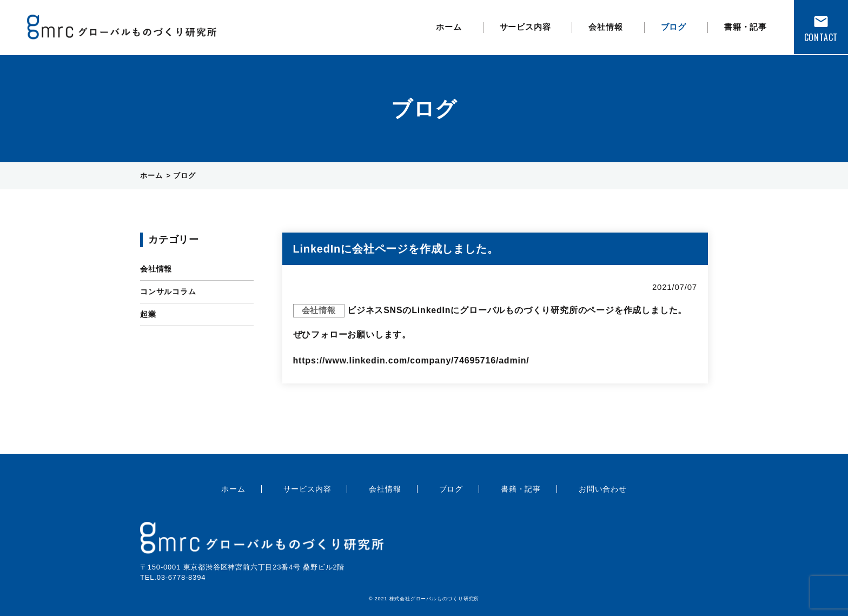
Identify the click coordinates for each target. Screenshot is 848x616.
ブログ (674, 27)
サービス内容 (525, 27)
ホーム (449, 27)
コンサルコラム (168, 292)
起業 (148, 314)
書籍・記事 (746, 27)
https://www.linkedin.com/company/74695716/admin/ (411, 360)
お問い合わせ (603, 489)
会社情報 (605, 27)
